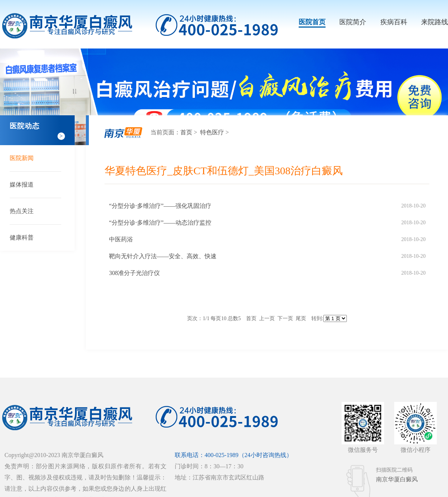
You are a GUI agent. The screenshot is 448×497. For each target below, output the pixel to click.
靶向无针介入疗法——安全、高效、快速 (163, 256)
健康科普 (22, 237)
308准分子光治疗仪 (134, 273)
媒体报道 (22, 185)
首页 (186, 132)
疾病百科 (394, 22)
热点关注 (22, 211)
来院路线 (435, 22)
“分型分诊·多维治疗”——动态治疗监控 (160, 223)
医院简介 (353, 22)
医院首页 (312, 22)
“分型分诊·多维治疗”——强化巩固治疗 (160, 206)
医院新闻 (22, 158)
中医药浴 (121, 239)
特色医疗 (213, 132)
